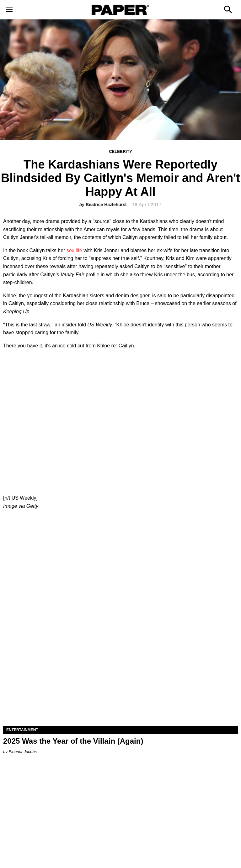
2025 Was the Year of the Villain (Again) (73, 741)
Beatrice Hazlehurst (106, 205)
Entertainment (22, 730)
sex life (74, 250)
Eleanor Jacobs (23, 752)
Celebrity (120, 151)
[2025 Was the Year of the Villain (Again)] (120, 668)
